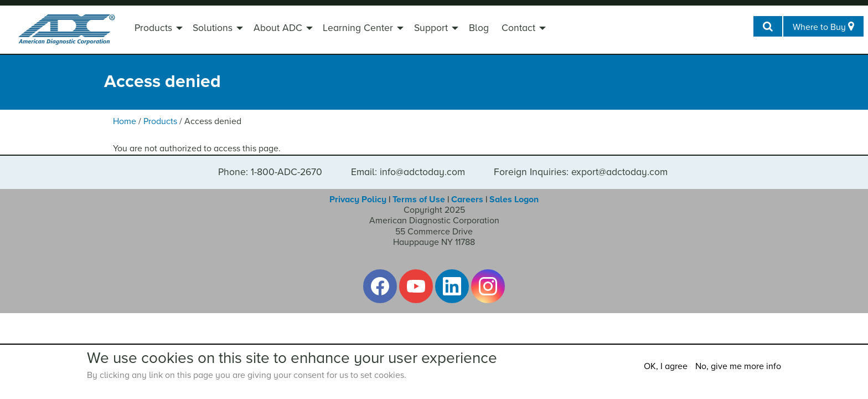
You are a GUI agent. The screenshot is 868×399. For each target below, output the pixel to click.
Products (153, 28)
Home (125, 121)
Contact (518, 28)
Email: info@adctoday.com (408, 172)
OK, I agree (666, 366)
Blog (479, 28)
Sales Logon (514, 199)
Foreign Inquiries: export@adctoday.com (581, 172)
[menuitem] (157, 29)
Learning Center (358, 28)
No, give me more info (738, 366)
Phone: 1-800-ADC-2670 (270, 172)
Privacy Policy (358, 199)
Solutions (213, 28)
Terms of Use (419, 199)
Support (431, 28)
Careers (467, 199)
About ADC (278, 28)
